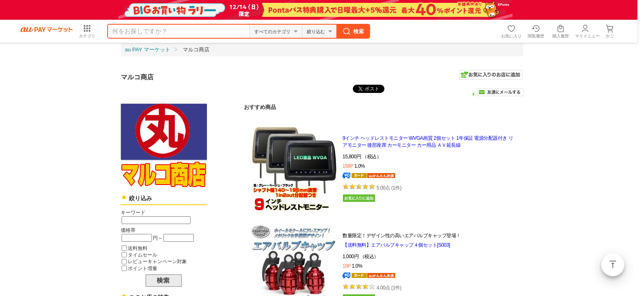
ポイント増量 (143, 268)
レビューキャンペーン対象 (157, 261)
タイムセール (143, 255)
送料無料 (138, 248)
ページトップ (613, 265)
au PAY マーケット (148, 50)
